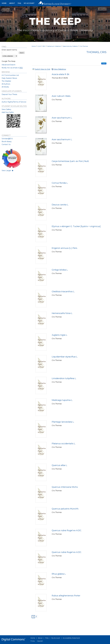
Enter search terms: (9, 50)
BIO (44, 46)
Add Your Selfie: (8, 112)
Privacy (33, 641)
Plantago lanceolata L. (63, 422)
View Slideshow (60, 69)
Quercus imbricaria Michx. (65, 487)
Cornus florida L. (60, 183)
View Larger (8, 171)
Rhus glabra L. (59, 574)
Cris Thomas (84, 46)
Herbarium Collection (54, 46)
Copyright (40, 641)
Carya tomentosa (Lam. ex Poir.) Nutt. (70, 161)
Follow (104, 63)
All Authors (6, 84)
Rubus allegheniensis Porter (66, 596)
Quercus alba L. (60, 465)
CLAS (39, 46)
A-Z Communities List (10, 75)
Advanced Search (9, 65)
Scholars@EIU (7, 139)
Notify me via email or (12, 68)
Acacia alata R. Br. (61, 74)
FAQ (47, 638)
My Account (56, 638)
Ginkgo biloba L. (60, 270)
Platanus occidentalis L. (64, 444)
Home (34, 46)
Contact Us (6, 144)
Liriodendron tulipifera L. (64, 378)
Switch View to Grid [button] (42, 69)
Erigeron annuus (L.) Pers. (65, 248)
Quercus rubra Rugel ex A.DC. (67, 530)
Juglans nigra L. (60, 335)
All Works (5, 87)
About (40, 638)
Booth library (7, 142)
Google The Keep (9, 61)
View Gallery (6, 109)
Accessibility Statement (71, 638)
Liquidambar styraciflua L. (65, 357)
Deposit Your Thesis (9, 94)
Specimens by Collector (70, 46)
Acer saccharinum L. (62, 118)
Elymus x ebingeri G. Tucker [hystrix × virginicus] (76, 226)
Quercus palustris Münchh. (65, 509)
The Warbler (6, 81)
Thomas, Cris (96, 52)
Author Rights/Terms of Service (14, 102)
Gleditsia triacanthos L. (63, 292)
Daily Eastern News (9, 78)
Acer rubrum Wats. (61, 96)
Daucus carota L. (60, 205)
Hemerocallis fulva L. (62, 313)
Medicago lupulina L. (62, 400)
